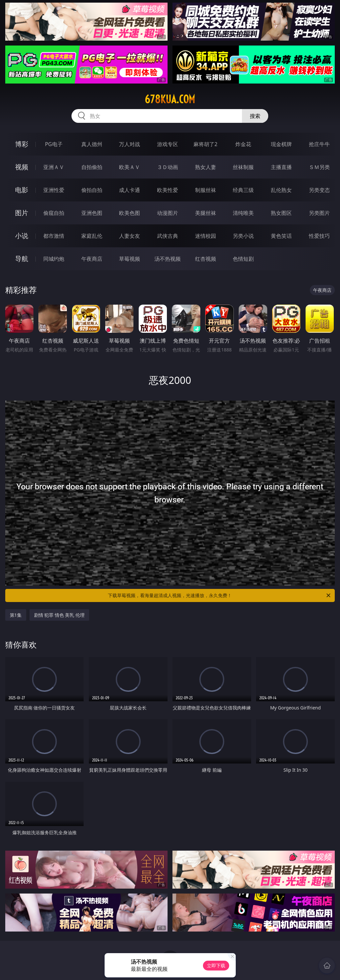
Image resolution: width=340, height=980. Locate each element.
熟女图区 (281, 213)
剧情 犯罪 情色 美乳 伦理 (60, 615)
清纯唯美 (243, 213)
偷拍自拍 (92, 190)
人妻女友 (130, 236)
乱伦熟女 (281, 190)
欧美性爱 (168, 190)
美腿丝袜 (206, 213)
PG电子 (54, 144)
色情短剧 (243, 259)
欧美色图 (130, 213)
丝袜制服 (243, 167)
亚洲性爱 (54, 190)
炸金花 (243, 144)
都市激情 (54, 236)
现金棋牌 (281, 144)
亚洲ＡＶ (54, 167)
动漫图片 (168, 213)
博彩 (22, 144)
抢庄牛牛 (319, 144)
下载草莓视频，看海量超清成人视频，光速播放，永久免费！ (220, 595)
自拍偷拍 (92, 167)
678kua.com (170, 99)
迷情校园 (206, 236)
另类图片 (319, 213)
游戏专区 (168, 144)
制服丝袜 (206, 190)
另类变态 (319, 190)
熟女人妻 (206, 167)
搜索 (255, 116)
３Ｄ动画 (168, 167)
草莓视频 (130, 259)
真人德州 (92, 144)
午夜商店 (92, 259)
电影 (22, 190)
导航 (22, 259)
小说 (22, 236)
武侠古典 (168, 236)
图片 (22, 213)
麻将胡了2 (205, 144)
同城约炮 (54, 259)
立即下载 (216, 965)
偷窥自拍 (54, 213)
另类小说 (243, 236)
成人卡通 (130, 190)
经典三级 (243, 190)
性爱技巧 (319, 236)
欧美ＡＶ (130, 167)
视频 (22, 167)
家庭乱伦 (92, 236)
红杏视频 (206, 259)
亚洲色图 (92, 213)
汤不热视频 (168, 259)
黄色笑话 (281, 236)
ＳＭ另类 (319, 167)
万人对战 (130, 144)
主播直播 (281, 167)
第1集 (16, 615)
